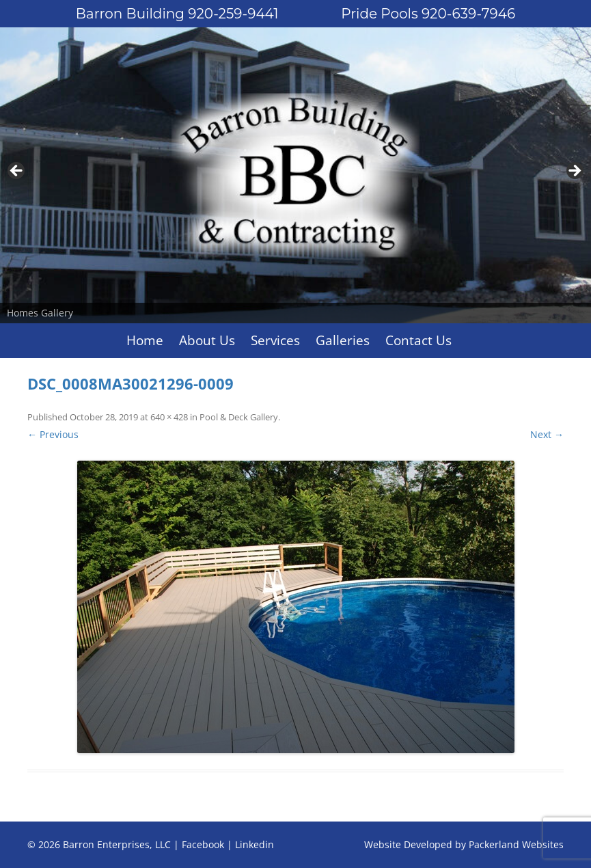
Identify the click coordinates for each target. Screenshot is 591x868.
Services (275, 340)
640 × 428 (169, 417)
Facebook (203, 844)
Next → (547, 434)
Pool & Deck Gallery (239, 417)
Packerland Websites (516, 844)
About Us (207, 340)
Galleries (343, 340)
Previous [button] (17, 172)
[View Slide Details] (295, 175)
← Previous (53, 434)
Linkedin (255, 844)
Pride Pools (428, 14)
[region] (295, 175)
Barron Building (177, 14)
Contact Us (418, 340)
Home (145, 340)
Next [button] (574, 172)
